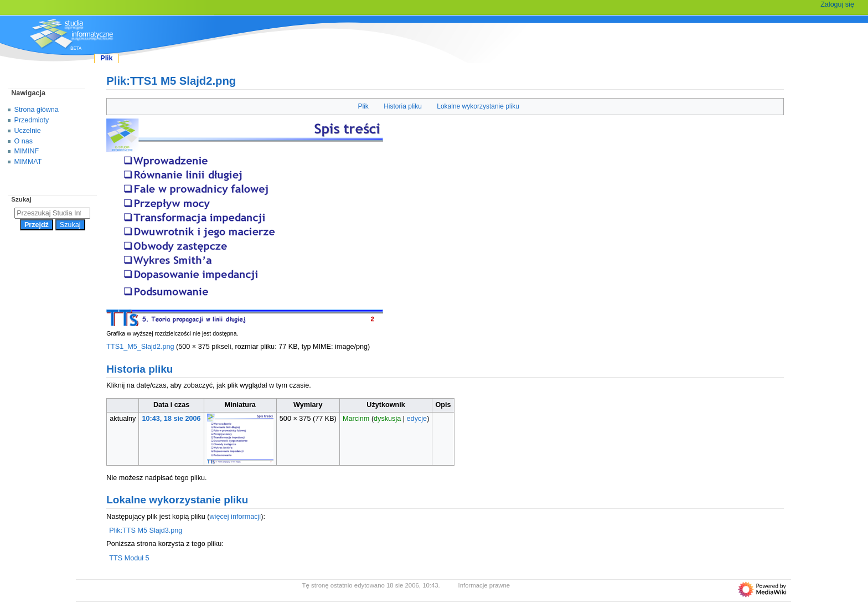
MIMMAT (28, 162)
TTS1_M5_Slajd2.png (140, 347)
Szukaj (21, 199)
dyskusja (387, 419)
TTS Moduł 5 (129, 558)
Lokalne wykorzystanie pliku (478, 106)
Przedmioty (32, 120)
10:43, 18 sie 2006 (172, 419)
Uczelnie (28, 131)
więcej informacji (235, 517)
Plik (363, 106)
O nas (24, 141)
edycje (417, 419)
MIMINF (27, 151)
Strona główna (37, 110)
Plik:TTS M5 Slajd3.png (146, 530)
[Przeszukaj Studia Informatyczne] (52, 213)
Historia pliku (403, 106)
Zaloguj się (837, 4)
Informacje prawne (484, 585)
